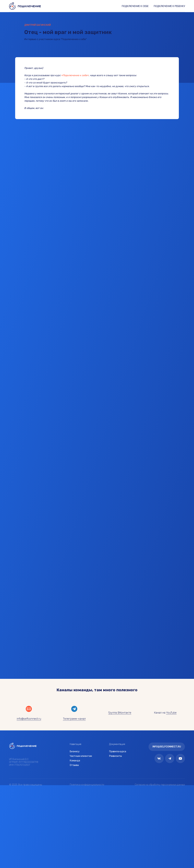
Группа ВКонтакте (120, 713)
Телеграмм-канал (74, 719)
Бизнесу (75, 751)
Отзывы (74, 765)
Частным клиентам (81, 756)
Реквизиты (115, 756)
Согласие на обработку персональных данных (160, 785)
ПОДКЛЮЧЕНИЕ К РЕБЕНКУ (169, 6)
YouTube (171, 713)
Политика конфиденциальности (87, 785)
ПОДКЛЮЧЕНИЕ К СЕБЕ (135, 6)
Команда (75, 761)
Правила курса (118, 751)
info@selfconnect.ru (29, 719)
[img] (23, 746)
